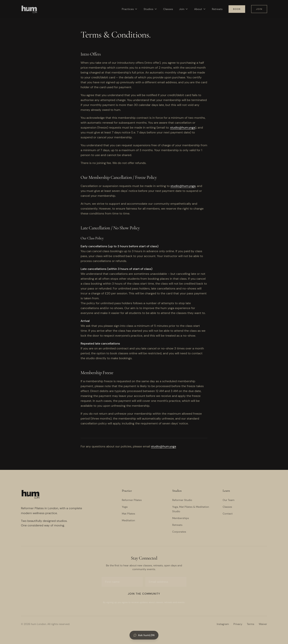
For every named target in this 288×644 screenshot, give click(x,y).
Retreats (217, 9)
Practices (130, 9)
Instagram (223, 624)
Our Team (229, 500)
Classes (168, 9)
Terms (251, 624)
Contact (228, 514)
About (200, 9)
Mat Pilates (128, 514)
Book (237, 9)
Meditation (128, 520)
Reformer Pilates (132, 500)
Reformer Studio (182, 500)
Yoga (125, 507)
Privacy (238, 624)
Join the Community (144, 594)
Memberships (181, 518)
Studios (150, 9)
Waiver (263, 624)
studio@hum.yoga (183, 127)
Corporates (179, 532)
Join (184, 9)
